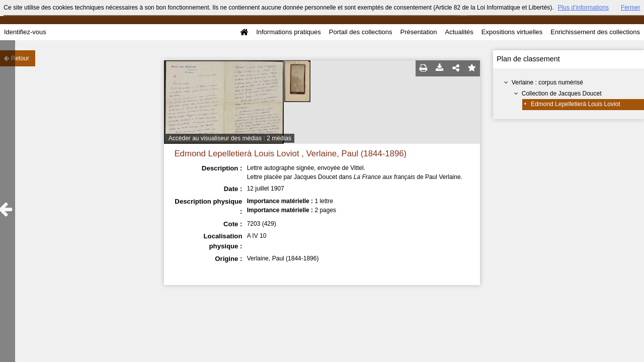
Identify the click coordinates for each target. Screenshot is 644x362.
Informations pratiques (289, 32)
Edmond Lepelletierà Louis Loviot (575, 104)
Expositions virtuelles (512, 32)
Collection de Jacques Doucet (562, 94)
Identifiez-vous (25, 32)
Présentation (418, 32)
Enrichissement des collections (595, 32)
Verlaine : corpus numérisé (547, 82)
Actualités (459, 32)
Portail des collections (361, 32)
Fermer (631, 8)
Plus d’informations (583, 8)
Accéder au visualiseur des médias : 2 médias (230, 138)
